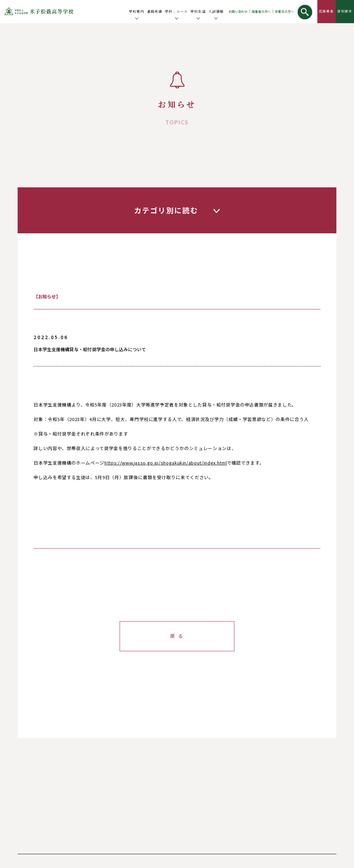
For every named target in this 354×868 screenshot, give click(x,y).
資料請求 (345, 11)
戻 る (177, 636)
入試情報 (216, 11)
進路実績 (155, 11)
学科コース (176, 12)
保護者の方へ (261, 12)
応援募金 (327, 11)
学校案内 (137, 11)
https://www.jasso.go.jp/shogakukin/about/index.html (166, 463)
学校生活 (198, 11)
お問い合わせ (238, 12)
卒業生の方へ (285, 12)
